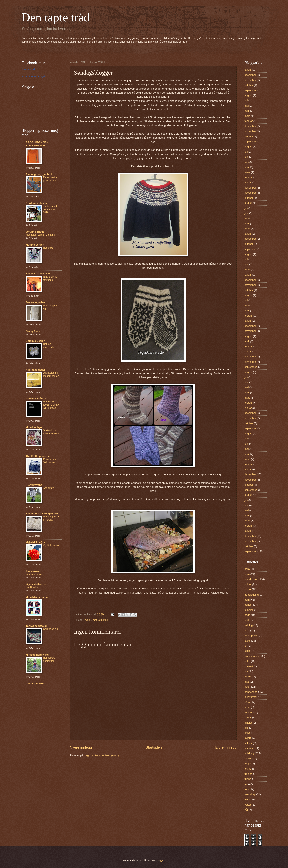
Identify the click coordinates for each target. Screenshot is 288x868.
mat (95, 620)
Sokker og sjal (51, 629)
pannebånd (251, 692)
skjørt (248, 738)
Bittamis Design (35, 341)
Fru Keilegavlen (35, 302)
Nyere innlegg (81, 747)
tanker (248, 759)
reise (247, 707)
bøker (88, 620)
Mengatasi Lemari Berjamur (41, 235)
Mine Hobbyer (34, 427)
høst (247, 630)
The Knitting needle (38, 456)
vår (246, 810)
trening (249, 774)
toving (248, 769)
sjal (246, 728)
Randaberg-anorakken (50, 659)
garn (247, 600)
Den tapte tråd (56, 17)
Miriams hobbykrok (38, 655)
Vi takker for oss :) (36, 574)
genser (249, 605)
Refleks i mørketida (49, 346)
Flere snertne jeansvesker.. (50, 179)
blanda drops (252, 579)
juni (247, 157)
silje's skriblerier (36, 584)
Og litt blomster (51, 545)
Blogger (160, 860)
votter (248, 805)
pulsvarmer (251, 697)
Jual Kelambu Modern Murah (51, 374)
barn (247, 574)
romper (249, 712)
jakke (248, 641)
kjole (247, 651)
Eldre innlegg (226, 747)
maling (248, 677)
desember (250, 75)
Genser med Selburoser (50, 461)
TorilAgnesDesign (37, 626)
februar (249, 121)
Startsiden (154, 747)
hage (248, 615)
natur (248, 687)
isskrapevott (252, 635)
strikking (103, 620)
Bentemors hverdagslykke (42, 513)
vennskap (250, 794)
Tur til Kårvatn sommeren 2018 (51, 209)
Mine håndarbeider (37, 597)
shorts (248, 717)
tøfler (248, 789)
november (250, 80)
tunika (248, 779)
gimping (249, 610)
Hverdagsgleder (35, 370)
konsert (249, 666)
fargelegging (252, 595)
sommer (249, 748)
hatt (247, 620)
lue (246, 671)
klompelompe (252, 656)
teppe (248, 764)
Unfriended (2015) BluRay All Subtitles (51, 405)
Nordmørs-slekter (36, 203)
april (247, 111)
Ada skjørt (49, 488)
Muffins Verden (35, 245)
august (249, 95)
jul (246, 646)
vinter (248, 799)
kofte (247, 661)
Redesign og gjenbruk (39, 174)
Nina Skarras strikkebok (50, 278)
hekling (249, 625)
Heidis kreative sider (38, 274)
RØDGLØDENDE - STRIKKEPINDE (37, 144)
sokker (248, 743)
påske (248, 702)
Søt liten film (32, 587)
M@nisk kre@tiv (36, 542)
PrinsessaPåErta (36, 398)
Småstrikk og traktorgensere (51, 432)
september (251, 90)
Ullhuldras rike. (35, 683)
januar (248, 70)
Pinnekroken (33, 571)
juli (246, 100)
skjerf (248, 733)
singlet (248, 723)
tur (246, 784)
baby (247, 569)
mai (247, 106)
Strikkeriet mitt (29, 69)
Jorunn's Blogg (35, 232)
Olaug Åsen (33, 331)
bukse (248, 584)
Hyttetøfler (49, 248)
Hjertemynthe (34, 485)
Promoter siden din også (33, 76)
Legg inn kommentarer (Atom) (102, 755)
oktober (249, 85)
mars (248, 116)
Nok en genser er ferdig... (51, 518)
